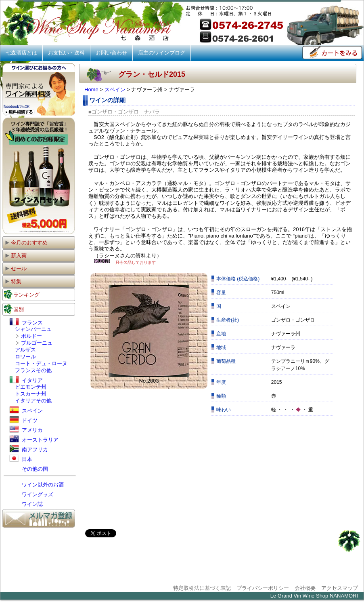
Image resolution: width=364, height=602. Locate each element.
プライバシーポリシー (263, 588)
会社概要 (305, 588)
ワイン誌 (26, 504)
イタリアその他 (33, 401)
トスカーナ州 (31, 394)
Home (91, 89)
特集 (13, 281)
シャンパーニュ (33, 329)
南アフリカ (29, 449)
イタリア (26, 380)
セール (16, 268)
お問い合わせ (111, 53)
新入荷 (16, 256)
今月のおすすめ (26, 243)
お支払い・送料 (66, 53)
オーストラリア (34, 440)
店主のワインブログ (162, 53)
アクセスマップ (340, 588)
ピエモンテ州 (31, 387)
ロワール (25, 357)
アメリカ (26, 430)
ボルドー (31, 336)
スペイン (115, 89)
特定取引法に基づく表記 (202, 588)
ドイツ (23, 420)
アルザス (25, 350)
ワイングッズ (31, 494)
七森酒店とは (21, 53)
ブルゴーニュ (37, 343)
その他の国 (29, 469)
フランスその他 (33, 370)
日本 (21, 459)
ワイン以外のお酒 (37, 485)
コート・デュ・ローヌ (41, 363)
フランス (26, 323)
